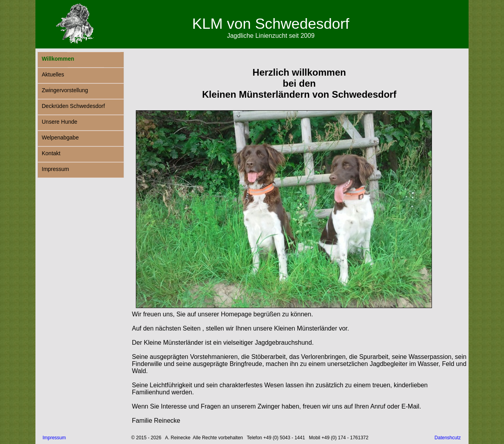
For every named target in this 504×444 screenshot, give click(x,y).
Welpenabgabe (60, 137)
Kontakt (51, 153)
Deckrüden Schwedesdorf (73, 106)
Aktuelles (53, 74)
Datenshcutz (448, 438)
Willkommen (58, 59)
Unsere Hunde (59, 122)
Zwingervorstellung (65, 90)
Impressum (55, 169)
